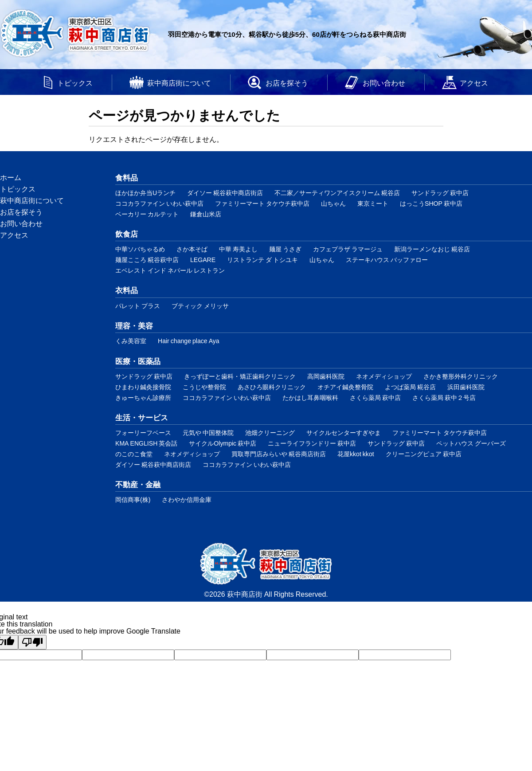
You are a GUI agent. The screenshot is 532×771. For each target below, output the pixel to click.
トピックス (75, 82)
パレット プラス (138, 306)
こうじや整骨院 (204, 387)
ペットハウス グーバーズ (471, 443)
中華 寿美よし (238, 249)
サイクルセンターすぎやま (344, 432)
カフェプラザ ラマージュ (348, 249)
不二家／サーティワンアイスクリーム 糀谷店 (337, 193)
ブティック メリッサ (200, 306)
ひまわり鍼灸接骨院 (143, 387)
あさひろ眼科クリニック (272, 387)
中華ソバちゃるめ (140, 249)
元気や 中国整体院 (208, 432)
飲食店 (127, 233)
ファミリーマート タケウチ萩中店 (262, 203)
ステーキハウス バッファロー (387, 260)
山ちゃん (333, 203)
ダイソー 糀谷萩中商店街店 (225, 193)
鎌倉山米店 (206, 214)
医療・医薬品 (138, 361)
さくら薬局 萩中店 (375, 397)
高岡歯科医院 (326, 376)
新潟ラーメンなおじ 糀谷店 (432, 249)
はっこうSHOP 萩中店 (431, 203)
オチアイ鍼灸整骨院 (345, 387)
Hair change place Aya (189, 341)
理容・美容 (134, 325)
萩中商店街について (179, 82)
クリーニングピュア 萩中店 (424, 454)
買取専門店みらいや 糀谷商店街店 (279, 454)
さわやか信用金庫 (187, 499)
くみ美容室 (131, 341)
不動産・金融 (138, 484)
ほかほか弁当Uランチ (145, 193)
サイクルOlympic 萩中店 (223, 443)
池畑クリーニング (270, 432)
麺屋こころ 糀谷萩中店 (147, 260)
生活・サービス (142, 417)
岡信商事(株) (133, 499)
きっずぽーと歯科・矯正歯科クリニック (240, 376)
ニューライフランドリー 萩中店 (312, 443)
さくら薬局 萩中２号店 (444, 397)
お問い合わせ (384, 82)
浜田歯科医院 (466, 387)
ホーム (11, 177)
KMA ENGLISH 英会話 (146, 443)
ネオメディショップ (384, 376)
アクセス (474, 82)
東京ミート (373, 203)
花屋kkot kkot (356, 454)
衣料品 (127, 290)
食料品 (127, 177)
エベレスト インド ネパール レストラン (170, 270)
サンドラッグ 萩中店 (440, 193)
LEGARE (203, 260)
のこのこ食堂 (134, 454)
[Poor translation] (32, 642)
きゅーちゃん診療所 (143, 397)
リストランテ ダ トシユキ (262, 260)
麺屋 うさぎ (285, 249)
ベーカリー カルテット (147, 214)
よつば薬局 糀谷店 (410, 387)
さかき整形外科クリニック (461, 376)
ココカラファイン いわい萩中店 (159, 203)
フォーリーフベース (143, 432)
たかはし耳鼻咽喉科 (310, 397)
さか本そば (192, 249)
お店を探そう (287, 82)
